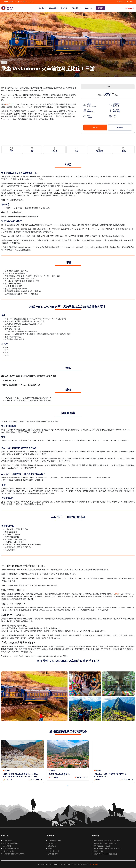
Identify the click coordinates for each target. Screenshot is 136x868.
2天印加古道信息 (9, 851)
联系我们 (120, 127)
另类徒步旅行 (76, 8)
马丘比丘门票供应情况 (11, 843)
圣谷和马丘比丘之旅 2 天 (59, 774)
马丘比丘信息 (8, 841)
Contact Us (121, 2)
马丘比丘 (42, 8)
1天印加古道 (7, 846)
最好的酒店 (52, 846)
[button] (67, 786)
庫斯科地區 (53, 8)
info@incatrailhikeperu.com (25, 2)
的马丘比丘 (9, 104)
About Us (130, 2)
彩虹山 (51, 849)
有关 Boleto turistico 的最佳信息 (105, 854)
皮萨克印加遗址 (54, 851)
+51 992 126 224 (7, 2)
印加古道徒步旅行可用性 (11, 849)
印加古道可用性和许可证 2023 (14, 854)
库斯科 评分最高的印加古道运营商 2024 (108, 849)
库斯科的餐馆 (53, 854)
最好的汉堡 (52, 843)
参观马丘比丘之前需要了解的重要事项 (107, 841)
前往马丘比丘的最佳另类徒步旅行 (105, 843)
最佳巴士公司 (98, 851)
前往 (117, 594)
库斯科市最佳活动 (54, 841)
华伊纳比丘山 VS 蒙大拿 (102, 846)
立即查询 (100, 8)
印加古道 (64, 8)
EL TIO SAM (94, 864)
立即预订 (95, 127)
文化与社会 (88, 8)
